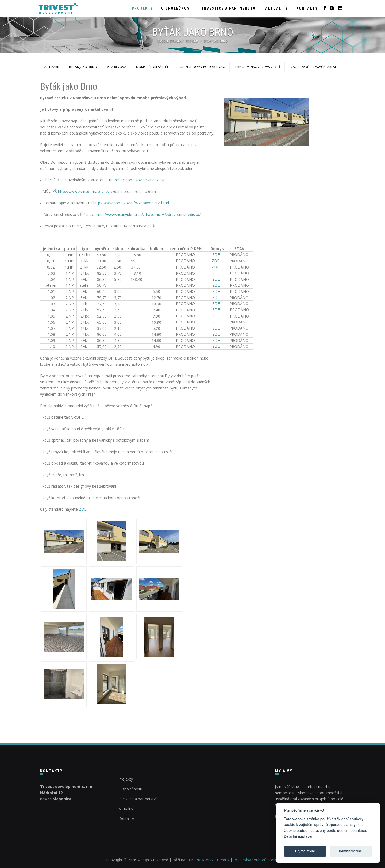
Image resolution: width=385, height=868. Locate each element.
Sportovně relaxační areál (313, 67)
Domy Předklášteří (152, 67)
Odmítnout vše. (351, 851)
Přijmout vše (305, 851)
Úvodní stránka (169, 41)
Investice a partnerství (230, 8)
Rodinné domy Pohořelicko (202, 67)
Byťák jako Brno (83, 67)
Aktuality (277, 8)
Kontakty (307, 8)
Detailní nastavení (299, 837)
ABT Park (52, 67)
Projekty (143, 8)
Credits (223, 860)
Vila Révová (117, 67)
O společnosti (178, 8)
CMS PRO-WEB (200, 860)
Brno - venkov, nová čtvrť (258, 67)
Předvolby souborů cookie (256, 860)
